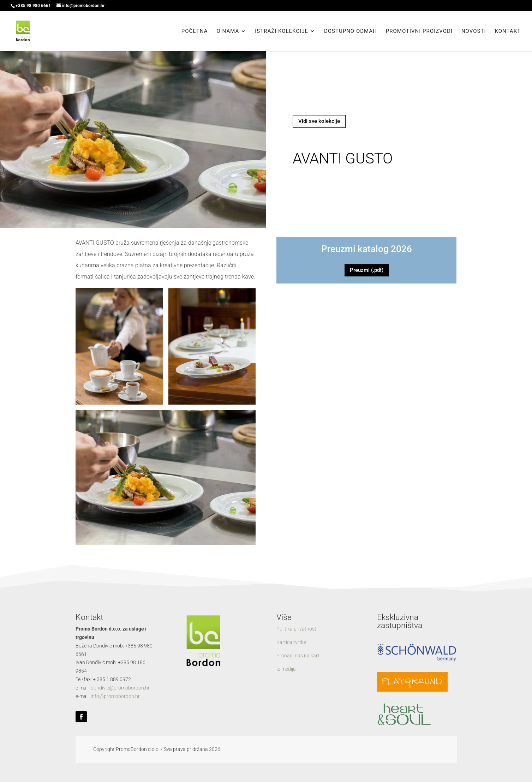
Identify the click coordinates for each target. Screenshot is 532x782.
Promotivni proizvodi (419, 31)
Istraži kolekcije (282, 31)
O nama (228, 31)
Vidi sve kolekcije (319, 121)
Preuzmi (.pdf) (367, 270)
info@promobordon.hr (115, 696)
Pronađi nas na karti (298, 656)
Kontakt (508, 31)
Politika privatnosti (297, 629)
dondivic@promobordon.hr (120, 688)
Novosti (474, 31)
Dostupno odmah (351, 31)
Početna (195, 31)
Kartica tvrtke (291, 642)
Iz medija (286, 669)
